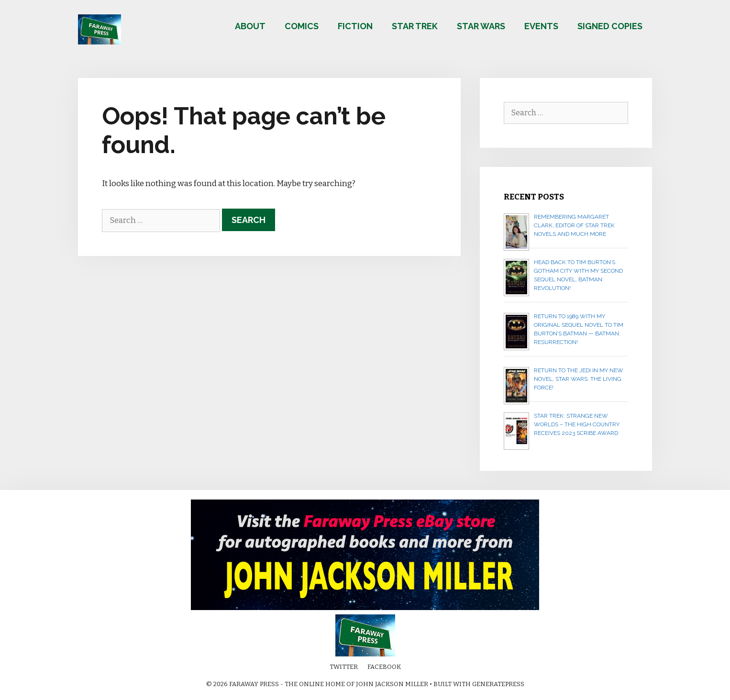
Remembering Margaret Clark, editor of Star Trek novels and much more (574, 225)
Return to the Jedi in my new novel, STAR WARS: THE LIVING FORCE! (579, 379)
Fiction (355, 26)
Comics (302, 26)
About (250, 26)
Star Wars (481, 26)
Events (541, 26)
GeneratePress (498, 684)
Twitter (344, 667)
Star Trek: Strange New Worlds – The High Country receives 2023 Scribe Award (577, 424)
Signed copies (610, 26)
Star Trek (415, 26)
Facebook (384, 667)
